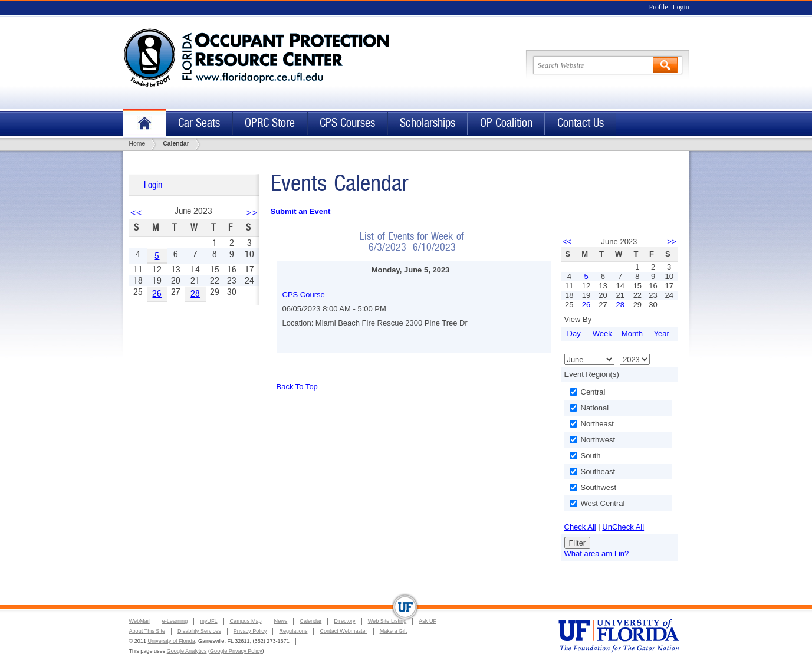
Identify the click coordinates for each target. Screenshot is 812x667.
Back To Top (297, 387)
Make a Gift (394, 631)
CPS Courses (347, 123)
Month (632, 333)
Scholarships (428, 123)
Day (574, 333)
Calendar (310, 621)
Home (144, 124)
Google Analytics (187, 651)
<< (136, 212)
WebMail (139, 621)
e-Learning (175, 621)
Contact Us (581, 123)
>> (252, 212)
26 (157, 293)
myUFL (208, 621)
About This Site (147, 631)
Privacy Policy (250, 631)
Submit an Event (301, 211)
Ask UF (428, 621)
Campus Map (246, 621)
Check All (580, 527)
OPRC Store (270, 123)
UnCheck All (623, 527)
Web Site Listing (387, 621)
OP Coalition (506, 123)
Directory (344, 621)
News (281, 621)
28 (195, 293)
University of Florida (171, 641)
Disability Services (199, 631)
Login (681, 7)
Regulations (293, 631)
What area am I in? (597, 553)
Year (662, 333)
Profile (659, 7)
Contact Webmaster (343, 631)
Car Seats (199, 123)
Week (602, 333)
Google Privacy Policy (236, 651)
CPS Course (304, 295)
